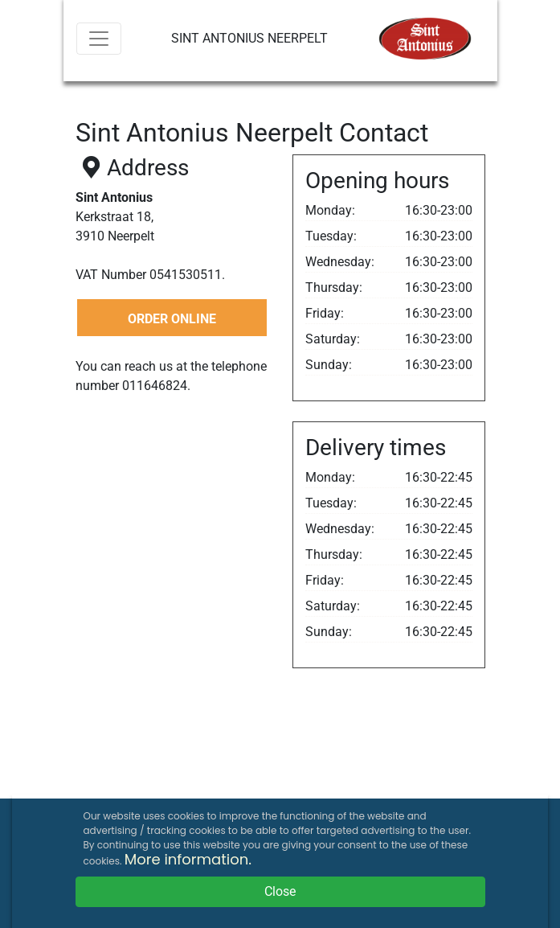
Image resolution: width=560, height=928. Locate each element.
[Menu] (99, 39)
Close (280, 891)
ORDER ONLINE (172, 319)
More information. (188, 859)
